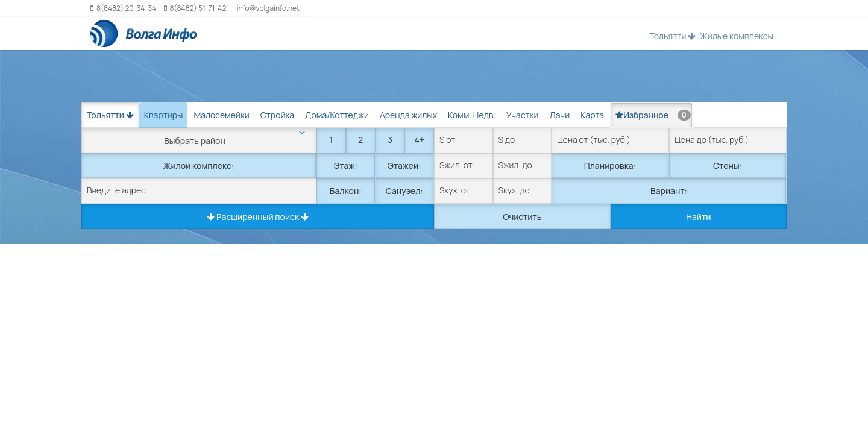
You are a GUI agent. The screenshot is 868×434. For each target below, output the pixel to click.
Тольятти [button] (672, 36)
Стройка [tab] (277, 115)
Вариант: (669, 191)
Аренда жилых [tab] (408, 115)
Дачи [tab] (559, 115)
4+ (419, 140)
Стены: (728, 165)
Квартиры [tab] (164, 115)
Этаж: (346, 165)
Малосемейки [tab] (221, 115)
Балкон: (346, 191)
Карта (592, 115)
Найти (698, 217)
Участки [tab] (522, 115)
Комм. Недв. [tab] (472, 115)
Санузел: (404, 191)
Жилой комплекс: (199, 165)
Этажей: (404, 165)
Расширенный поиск (258, 217)
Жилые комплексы (737, 36)
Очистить (522, 217)
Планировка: (610, 165)
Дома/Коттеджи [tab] (337, 115)
